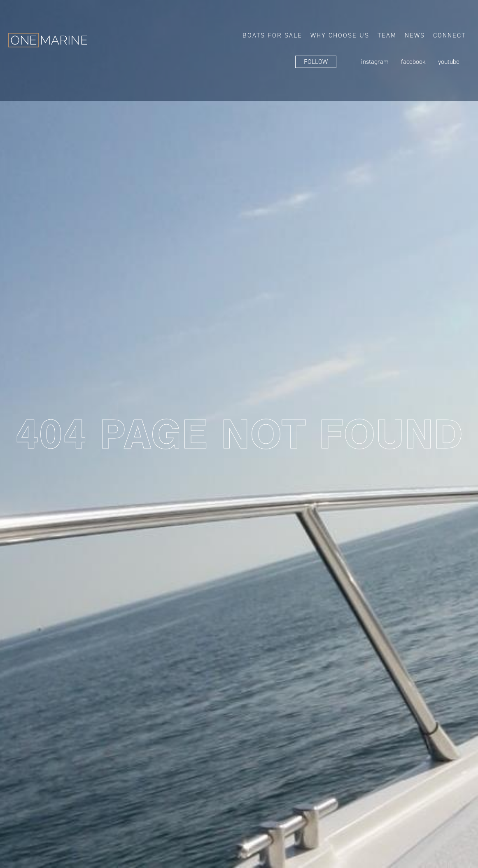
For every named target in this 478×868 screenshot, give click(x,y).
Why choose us (340, 35)
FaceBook (413, 62)
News (415, 35)
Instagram (375, 62)
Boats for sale (272, 35)
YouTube (449, 62)
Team (387, 35)
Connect (449, 35)
